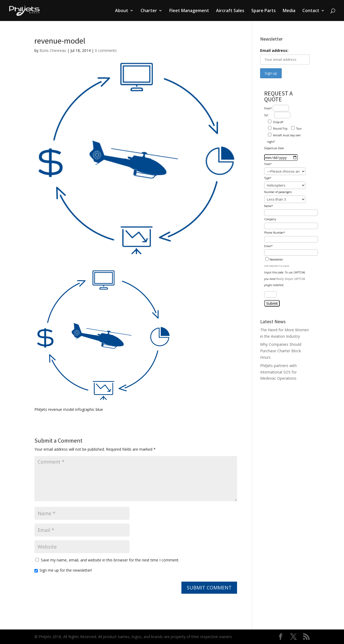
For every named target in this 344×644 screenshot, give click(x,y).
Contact (311, 11)
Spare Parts (264, 11)
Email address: (274, 50)
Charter (149, 11)
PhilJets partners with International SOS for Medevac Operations (278, 372)
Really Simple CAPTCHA (291, 279)
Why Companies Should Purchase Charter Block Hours (281, 351)
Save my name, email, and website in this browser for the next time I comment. (110, 560)
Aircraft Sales (230, 11)
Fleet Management (189, 11)
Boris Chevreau (53, 50)
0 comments (106, 50)
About (122, 11)
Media (289, 11)
